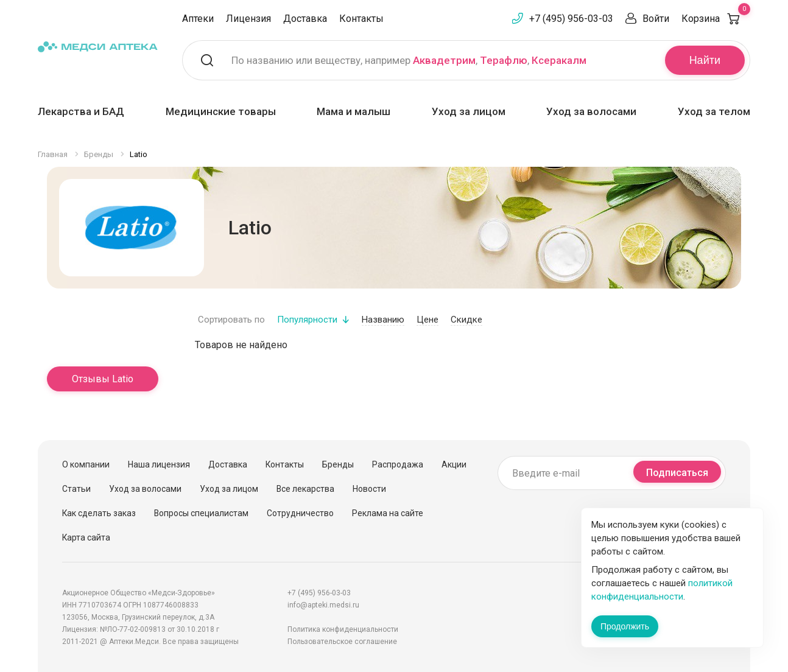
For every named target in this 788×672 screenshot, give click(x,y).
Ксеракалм (559, 60)
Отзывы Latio (103, 379)
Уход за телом (714, 111)
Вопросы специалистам (201, 513)
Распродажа (398, 464)
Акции (454, 464)
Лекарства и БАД (81, 111)
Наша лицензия (159, 464)
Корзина (716, 19)
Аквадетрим (444, 60)
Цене (427, 320)
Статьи (76, 489)
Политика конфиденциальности (343, 629)
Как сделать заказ (99, 513)
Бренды (338, 464)
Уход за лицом (469, 111)
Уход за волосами (591, 111)
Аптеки (198, 19)
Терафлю (504, 60)
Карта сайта (86, 537)
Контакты (361, 19)
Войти (656, 19)
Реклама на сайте (388, 513)
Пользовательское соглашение (342, 642)
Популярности (307, 320)
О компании (86, 464)
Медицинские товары (221, 111)
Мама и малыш (354, 111)
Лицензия (248, 19)
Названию (383, 320)
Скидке (466, 320)
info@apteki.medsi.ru (323, 605)
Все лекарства (305, 489)
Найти (705, 60)
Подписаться (677, 473)
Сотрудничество (300, 513)
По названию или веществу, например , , (409, 60)
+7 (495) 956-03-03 (571, 19)
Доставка (305, 19)
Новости (369, 489)
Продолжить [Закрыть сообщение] (625, 626)
